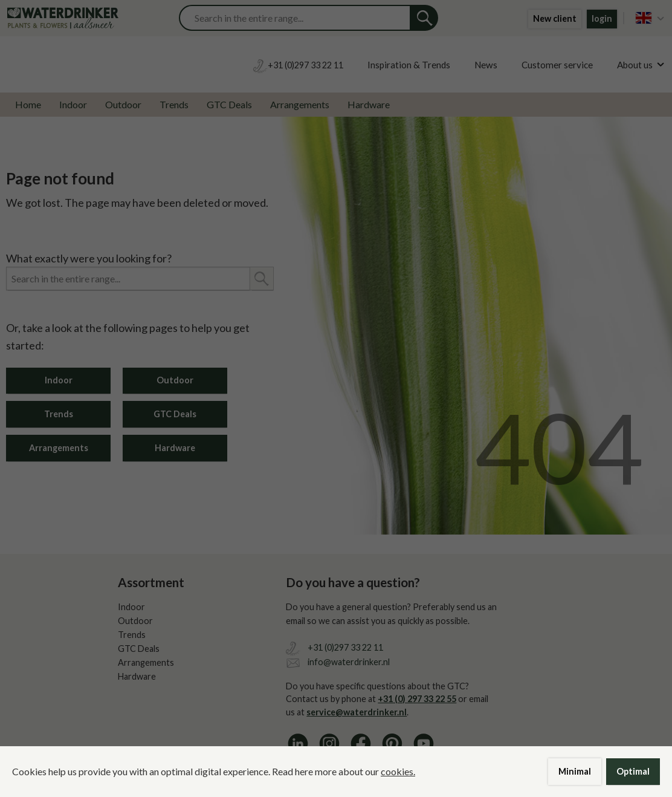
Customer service (557, 65)
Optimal (633, 771)
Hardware (369, 104)
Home (28, 104)
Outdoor (123, 104)
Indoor (73, 104)
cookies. (398, 771)
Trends (174, 104)
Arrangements (300, 104)
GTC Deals (229, 104)
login (602, 18)
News (486, 65)
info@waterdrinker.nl (349, 662)
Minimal (575, 771)
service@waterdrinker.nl (357, 712)
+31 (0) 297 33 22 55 (417, 699)
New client (555, 18)
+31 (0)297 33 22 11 (345, 647)
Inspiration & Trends (409, 65)
